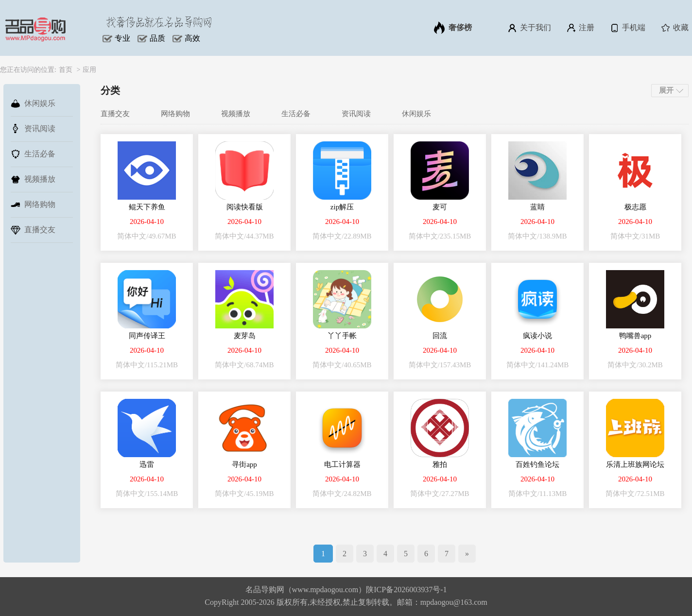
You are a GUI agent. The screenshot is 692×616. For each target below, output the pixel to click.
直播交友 (33, 230)
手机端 (627, 28)
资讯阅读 (33, 129)
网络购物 (33, 205)
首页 (66, 70)
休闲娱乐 (33, 103)
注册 (580, 28)
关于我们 (529, 28)
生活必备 (33, 154)
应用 (89, 70)
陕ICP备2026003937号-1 (406, 590)
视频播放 (33, 179)
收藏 (674, 28)
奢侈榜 (453, 28)
